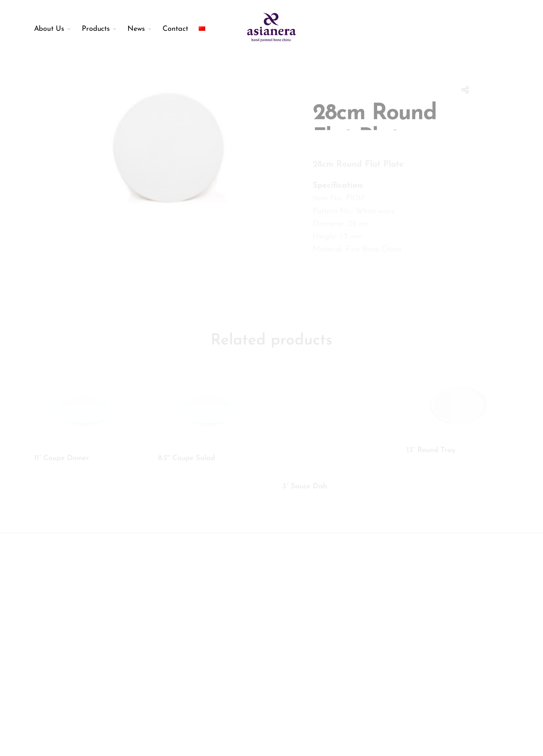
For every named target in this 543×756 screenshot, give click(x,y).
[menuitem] (58, 29)
